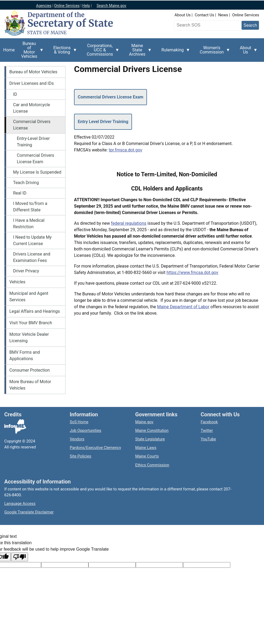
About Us (183, 15)
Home (9, 50)
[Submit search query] (250, 25)
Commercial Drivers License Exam (36, 159)
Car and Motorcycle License (32, 108)
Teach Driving (26, 183)
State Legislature (150, 439)
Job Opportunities (86, 430)
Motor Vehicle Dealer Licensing (29, 338)
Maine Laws (146, 448)
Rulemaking (174, 53)
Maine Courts (147, 456)
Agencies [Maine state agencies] (44, 6)
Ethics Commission (152, 465)
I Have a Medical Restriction (29, 224)
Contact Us (205, 15)
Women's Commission (213, 52)
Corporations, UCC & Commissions (102, 51)
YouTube (208, 439)
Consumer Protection (30, 370)
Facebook (209, 422)
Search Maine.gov (111, 6)
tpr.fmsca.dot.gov (125, 150)
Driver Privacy (26, 271)
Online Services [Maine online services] (67, 6)
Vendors (77, 439)
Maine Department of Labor (183, 307)
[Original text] (112, 565)
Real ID (20, 193)
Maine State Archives (139, 51)
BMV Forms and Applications (25, 355)
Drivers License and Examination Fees (32, 257)
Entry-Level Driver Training (33, 142)
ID (15, 94)
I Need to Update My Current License (32, 240)
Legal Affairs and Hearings (35, 311)
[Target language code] (65, 565)
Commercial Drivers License (32, 125)
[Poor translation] (20, 557)
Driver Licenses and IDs (32, 83)
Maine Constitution (152, 430)
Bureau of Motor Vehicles (31, 51)
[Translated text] (159, 565)
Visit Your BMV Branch (31, 323)
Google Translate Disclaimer (29, 512)
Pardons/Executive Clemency (95, 448)
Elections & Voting (63, 52)
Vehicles (17, 282)
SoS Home (79, 422)
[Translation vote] (207, 565)
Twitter (207, 430)
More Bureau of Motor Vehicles (30, 385)
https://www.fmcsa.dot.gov (192, 273)
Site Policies (80, 456)
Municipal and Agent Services (29, 297)
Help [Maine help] (86, 6)
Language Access (20, 504)
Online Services (246, 15)
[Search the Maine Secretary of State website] (203, 25)
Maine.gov (144, 422)
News (223, 15)
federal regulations (129, 223)
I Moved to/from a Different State (30, 207)
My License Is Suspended (37, 172)
